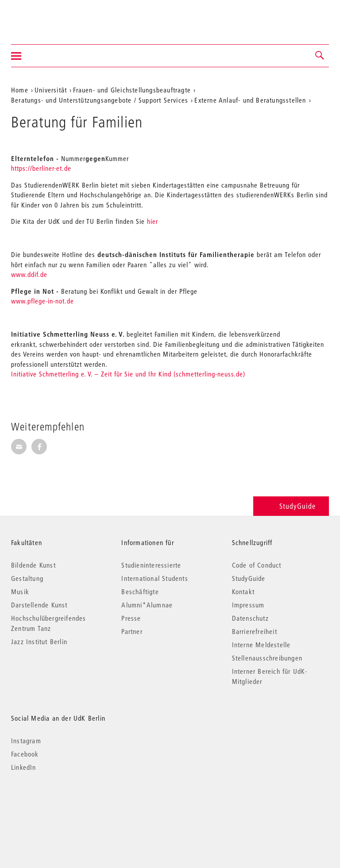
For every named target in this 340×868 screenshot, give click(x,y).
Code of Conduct (257, 565)
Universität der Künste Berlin (46, 16)
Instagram (26, 741)
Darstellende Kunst (39, 605)
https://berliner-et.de (41, 168)
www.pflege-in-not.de (42, 301)
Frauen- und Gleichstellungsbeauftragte (132, 90)
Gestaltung (27, 578)
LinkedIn (24, 767)
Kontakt (243, 591)
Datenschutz (250, 618)
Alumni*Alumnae (147, 605)
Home (20, 90)
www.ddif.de (29, 274)
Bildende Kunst (33, 565)
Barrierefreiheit (255, 631)
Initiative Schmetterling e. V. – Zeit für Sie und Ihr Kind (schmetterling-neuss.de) (128, 374)
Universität (51, 90)
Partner (132, 631)
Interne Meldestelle (261, 645)
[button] (320, 56)
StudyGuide (291, 506)
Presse (131, 618)
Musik (20, 591)
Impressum (248, 605)
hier (153, 221)
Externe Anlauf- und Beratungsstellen (250, 100)
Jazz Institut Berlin (39, 641)
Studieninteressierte (151, 565)
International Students (155, 578)
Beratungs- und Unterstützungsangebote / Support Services (100, 100)
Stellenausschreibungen (267, 658)
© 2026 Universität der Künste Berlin (57, 805)
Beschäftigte (140, 591)
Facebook (25, 754)
